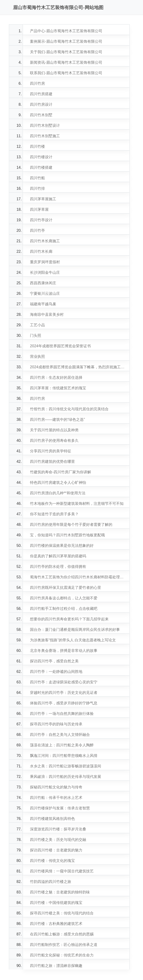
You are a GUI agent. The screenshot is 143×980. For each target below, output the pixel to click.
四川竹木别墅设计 (45, 125)
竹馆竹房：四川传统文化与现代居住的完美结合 (69, 409)
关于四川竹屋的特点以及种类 (54, 430)
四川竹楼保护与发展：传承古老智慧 (60, 808)
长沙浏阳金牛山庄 (45, 272)
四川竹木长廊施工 (45, 241)
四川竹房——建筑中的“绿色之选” (57, 420)
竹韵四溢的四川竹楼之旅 (51, 882)
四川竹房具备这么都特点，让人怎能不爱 (64, 598)
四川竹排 (37, 188)
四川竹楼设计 (41, 157)
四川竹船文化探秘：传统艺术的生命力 (62, 955)
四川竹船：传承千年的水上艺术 (56, 798)
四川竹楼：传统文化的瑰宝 (52, 861)
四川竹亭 (37, 230)
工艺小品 (37, 325)
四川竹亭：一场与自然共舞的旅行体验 (62, 714)
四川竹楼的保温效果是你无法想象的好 (62, 546)
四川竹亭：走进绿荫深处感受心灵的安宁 (64, 682)
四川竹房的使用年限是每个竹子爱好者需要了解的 (71, 525)
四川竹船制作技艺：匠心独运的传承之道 (64, 945)
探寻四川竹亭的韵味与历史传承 (56, 724)
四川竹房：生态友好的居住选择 (56, 378)
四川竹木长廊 (41, 251)
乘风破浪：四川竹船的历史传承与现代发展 (66, 777)
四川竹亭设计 (41, 220)
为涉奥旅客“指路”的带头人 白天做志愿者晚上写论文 (73, 640)
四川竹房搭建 (41, 94)
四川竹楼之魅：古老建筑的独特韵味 (60, 892)
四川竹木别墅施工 (45, 136)
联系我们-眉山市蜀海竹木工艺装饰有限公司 (66, 73)
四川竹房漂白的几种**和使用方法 (58, 493)
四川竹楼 (37, 146)
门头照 (36, 335)
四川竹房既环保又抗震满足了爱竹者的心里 (66, 588)
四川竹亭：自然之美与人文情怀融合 (60, 735)
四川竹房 (37, 83)
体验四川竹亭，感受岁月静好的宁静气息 (64, 703)
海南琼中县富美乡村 (47, 314)
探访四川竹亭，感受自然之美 (54, 661)
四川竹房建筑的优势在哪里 (52, 462)
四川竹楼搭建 (41, 167)
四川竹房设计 (41, 104)
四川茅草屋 (39, 209)
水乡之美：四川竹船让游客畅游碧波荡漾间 (66, 766)
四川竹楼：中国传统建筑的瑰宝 (56, 903)
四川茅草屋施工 (43, 199)
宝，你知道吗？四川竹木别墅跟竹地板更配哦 (67, 535)
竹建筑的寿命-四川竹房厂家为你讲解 (60, 472)
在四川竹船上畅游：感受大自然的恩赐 (62, 934)
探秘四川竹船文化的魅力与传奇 (56, 787)
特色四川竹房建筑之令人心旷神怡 (58, 483)
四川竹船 (37, 178)
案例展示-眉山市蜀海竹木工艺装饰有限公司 (66, 41)
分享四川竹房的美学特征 (51, 451)
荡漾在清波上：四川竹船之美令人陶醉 (62, 745)
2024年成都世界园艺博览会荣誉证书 (60, 346)
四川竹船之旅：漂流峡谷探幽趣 (56, 966)
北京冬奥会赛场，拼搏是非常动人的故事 (64, 651)
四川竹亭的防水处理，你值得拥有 (58, 567)
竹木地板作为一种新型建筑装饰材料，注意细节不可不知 (77, 504)
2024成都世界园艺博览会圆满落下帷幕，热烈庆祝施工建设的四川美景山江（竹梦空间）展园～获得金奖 (79, 367)
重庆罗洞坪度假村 (45, 262)
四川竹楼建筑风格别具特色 (52, 819)
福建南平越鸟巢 (43, 304)
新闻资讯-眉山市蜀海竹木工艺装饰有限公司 (66, 62)
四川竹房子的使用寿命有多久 (54, 441)
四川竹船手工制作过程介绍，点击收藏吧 (64, 609)
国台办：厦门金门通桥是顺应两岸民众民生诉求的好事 (75, 630)
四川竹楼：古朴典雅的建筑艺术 (56, 924)
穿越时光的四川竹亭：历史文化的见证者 (64, 693)
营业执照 (37, 357)
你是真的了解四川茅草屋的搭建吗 (58, 556)
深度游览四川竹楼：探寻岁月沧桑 (58, 829)
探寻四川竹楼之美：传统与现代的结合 (62, 913)
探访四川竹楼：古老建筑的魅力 (56, 850)
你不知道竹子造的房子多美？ (54, 514)
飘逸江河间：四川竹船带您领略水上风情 (64, 756)
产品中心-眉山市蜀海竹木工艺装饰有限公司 (66, 31)
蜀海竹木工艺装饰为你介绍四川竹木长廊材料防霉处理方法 (79, 577)
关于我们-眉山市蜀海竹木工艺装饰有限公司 (66, 52)
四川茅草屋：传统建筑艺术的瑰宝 (58, 388)
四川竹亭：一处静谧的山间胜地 (56, 672)
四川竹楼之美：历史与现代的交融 (58, 840)
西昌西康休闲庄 (43, 283)
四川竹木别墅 (41, 115)
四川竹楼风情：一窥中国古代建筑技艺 (62, 871)
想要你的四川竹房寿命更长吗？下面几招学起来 (69, 619)
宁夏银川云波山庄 (45, 293)
